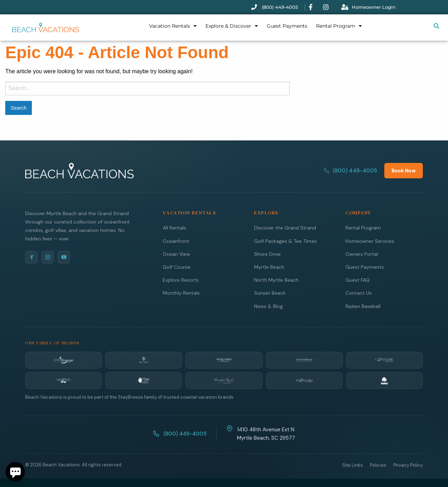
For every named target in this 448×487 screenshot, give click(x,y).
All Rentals (174, 227)
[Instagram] (48, 257)
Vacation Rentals (173, 26)
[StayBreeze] (64, 360)
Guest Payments (287, 26)
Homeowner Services (370, 241)
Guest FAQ (358, 280)
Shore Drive (267, 254)
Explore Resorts (181, 280)
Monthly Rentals (181, 293)
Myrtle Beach (269, 267)
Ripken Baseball (363, 306)
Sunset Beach (270, 293)
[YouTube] (64, 257)
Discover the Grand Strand (285, 227)
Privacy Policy (408, 465)
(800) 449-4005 (351, 170)
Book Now (404, 170)
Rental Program (339, 26)
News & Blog (268, 306)
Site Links (353, 465)
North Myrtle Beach (276, 280)
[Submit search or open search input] (436, 26)
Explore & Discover (232, 26)
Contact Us (359, 293)
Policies (378, 465)
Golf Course (177, 267)
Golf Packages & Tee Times (285, 241)
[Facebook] (31, 257)
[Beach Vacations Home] (79, 170)
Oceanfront (176, 241)
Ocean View (176, 254)
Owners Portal (362, 254)
